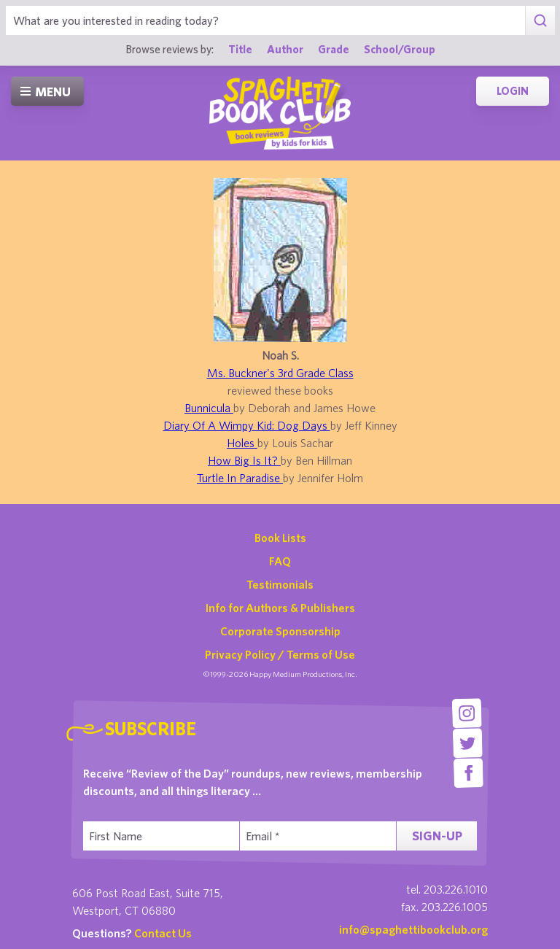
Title (240, 49)
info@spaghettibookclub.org (413, 929)
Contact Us (163, 933)
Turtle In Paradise (240, 478)
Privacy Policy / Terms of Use (280, 654)
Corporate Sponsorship (280, 631)
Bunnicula (209, 408)
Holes (242, 443)
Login (513, 91)
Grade (334, 49)
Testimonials (280, 584)
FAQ (280, 561)
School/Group (400, 49)
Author (285, 49)
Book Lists (280, 538)
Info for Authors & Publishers (280, 608)
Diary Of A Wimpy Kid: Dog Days (247, 425)
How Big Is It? (244, 460)
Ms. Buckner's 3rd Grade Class (280, 373)
